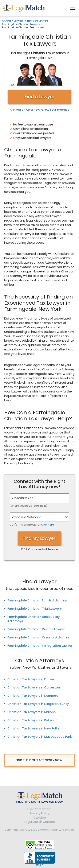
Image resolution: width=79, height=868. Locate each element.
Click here (48, 525)
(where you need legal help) (28, 506)
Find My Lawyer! (40, 538)
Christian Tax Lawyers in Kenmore (33, 696)
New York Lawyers (38, 21)
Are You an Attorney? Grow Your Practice (40, 110)
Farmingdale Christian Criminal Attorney (38, 637)
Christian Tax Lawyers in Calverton (34, 687)
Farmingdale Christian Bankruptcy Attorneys (33, 619)
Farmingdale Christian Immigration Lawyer (40, 646)
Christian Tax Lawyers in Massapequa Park (39, 737)
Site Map (40, 818)
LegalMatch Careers (40, 822)
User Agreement (39, 809)
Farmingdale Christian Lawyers (21, 24)
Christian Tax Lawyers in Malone (31, 712)
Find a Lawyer (39, 97)
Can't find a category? (32, 525)
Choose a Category (26, 517)
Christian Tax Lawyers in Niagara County (38, 704)
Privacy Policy (40, 813)
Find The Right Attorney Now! (39, 760)
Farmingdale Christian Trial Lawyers (35, 609)
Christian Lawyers (13, 21)
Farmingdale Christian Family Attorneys (38, 600)
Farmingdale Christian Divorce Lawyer (36, 629)
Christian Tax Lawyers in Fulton (31, 679)
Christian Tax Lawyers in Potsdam (33, 720)
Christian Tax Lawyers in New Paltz (33, 728)
